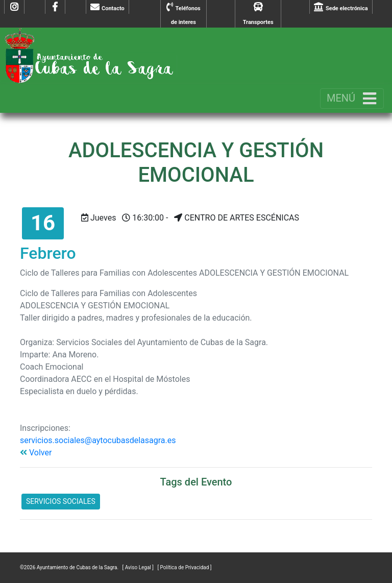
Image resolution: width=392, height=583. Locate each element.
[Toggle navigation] (352, 99)
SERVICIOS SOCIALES (61, 501)
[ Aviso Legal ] (139, 567)
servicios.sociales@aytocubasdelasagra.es (98, 440)
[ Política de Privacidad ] (184, 567)
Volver (36, 453)
